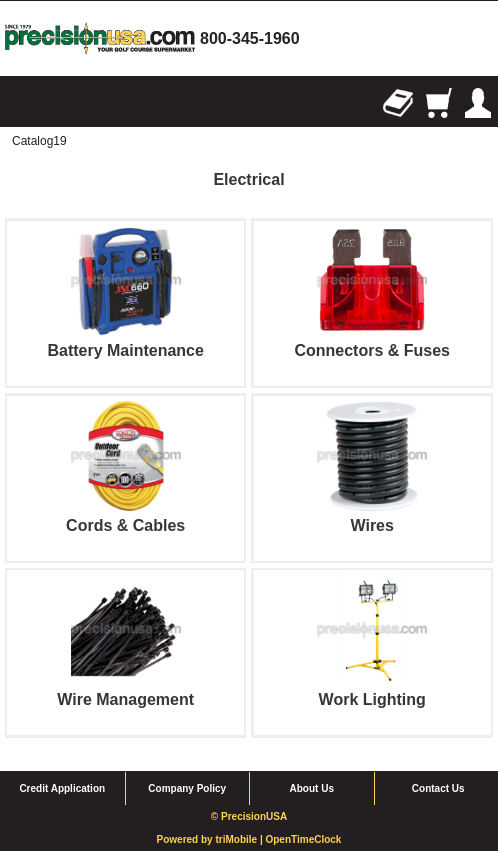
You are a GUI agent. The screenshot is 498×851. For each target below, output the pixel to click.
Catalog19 (39, 141)
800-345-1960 (250, 38)
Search (60, 103)
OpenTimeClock (303, 839)
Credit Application (62, 788)
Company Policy (187, 788)
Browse (20, 103)
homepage (100, 38)
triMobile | (240, 839)
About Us (312, 788)
